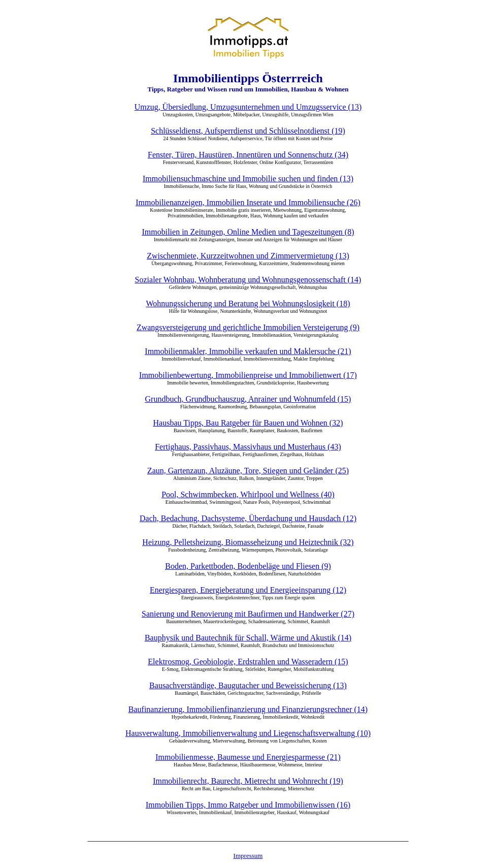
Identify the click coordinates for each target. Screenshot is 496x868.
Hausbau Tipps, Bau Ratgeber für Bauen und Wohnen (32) (248, 423)
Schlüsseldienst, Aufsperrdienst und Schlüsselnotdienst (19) (248, 131)
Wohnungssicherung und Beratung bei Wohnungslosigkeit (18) (248, 303)
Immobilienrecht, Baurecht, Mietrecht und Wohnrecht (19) (248, 781)
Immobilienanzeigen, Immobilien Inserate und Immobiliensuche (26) (248, 202)
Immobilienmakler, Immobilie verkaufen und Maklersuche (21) (248, 351)
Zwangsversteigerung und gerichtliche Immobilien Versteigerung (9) (248, 327)
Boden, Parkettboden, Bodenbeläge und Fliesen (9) (248, 566)
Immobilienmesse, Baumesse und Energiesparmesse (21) (248, 757)
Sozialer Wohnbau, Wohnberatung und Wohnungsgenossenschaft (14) (248, 280)
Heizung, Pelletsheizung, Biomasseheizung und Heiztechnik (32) (248, 542)
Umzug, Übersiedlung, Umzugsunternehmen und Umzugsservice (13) (248, 107)
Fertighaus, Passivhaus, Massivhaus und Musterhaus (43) (248, 447)
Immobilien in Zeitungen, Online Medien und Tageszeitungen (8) (248, 232)
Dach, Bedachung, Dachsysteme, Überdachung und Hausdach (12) (248, 518)
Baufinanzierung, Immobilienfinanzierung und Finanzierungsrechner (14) (248, 709)
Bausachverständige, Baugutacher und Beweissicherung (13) (248, 685)
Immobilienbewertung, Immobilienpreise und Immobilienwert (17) (248, 375)
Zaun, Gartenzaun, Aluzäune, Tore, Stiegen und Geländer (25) (248, 471)
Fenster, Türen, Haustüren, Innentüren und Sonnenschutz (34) (248, 155)
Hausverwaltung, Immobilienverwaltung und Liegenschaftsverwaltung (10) (248, 733)
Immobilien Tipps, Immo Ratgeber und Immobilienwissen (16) (248, 805)
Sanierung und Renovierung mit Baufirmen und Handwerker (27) (248, 614)
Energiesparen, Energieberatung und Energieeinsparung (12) (248, 590)
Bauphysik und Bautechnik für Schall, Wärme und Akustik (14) (248, 638)
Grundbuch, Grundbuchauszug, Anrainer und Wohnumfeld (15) (248, 399)
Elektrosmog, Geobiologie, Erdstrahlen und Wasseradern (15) (248, 662)
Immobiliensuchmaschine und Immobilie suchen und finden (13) (248, 179)
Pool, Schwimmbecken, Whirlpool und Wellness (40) (248, 494)
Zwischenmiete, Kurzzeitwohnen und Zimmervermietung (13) (248, 256)
